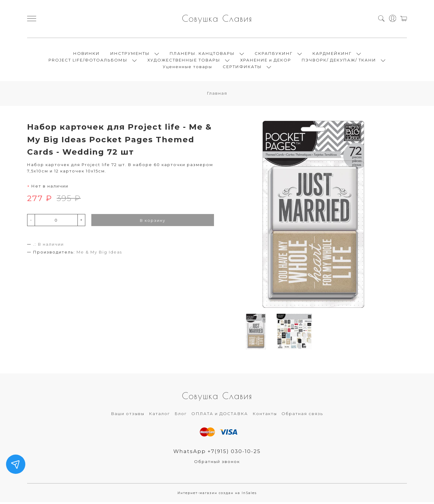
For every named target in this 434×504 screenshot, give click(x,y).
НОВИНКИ (86, 54)
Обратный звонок (217, 463)
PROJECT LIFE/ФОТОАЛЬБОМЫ (88, 61)
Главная (217, 95)
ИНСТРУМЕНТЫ (130, 54)
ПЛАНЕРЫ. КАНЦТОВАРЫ (202, 54)
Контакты (265, 415)
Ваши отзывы (128, 415)
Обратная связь (302, 415)
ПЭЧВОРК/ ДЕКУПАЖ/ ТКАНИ (339, 61)
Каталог (159, 415)
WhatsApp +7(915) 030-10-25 (217, 453)
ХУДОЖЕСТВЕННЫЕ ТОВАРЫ (184, 61)
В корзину (153, 222)
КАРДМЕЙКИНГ (332, 54)
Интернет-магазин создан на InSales (217, 495)
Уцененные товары (187, 68)
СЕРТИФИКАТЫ (242, 68)
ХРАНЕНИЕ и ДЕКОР (266, 61)
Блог (181, 415)
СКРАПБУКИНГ (274, 54)
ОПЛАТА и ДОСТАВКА (220, 415)
